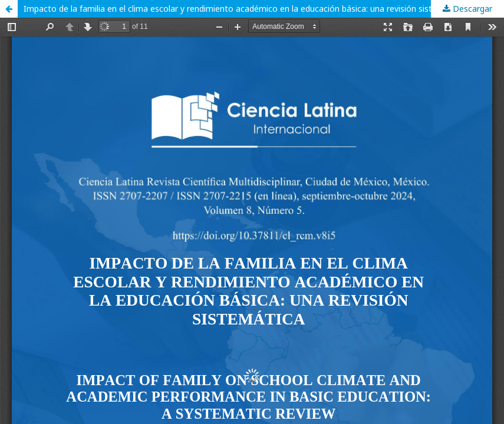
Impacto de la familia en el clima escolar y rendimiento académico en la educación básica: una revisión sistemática (243, 9)
